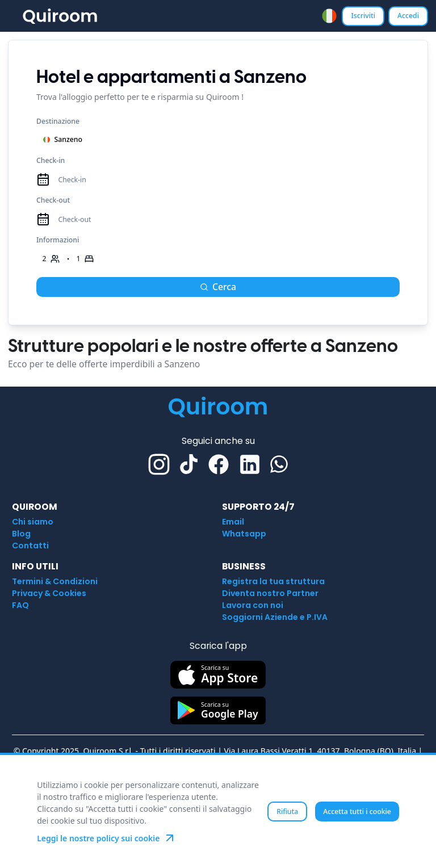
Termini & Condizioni (55, 581)
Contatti (30, 546)
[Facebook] (219, 464)
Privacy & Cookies (49, 593)
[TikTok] (189, 464)
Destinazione (58, 121)
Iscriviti (363, 16)
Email (233, 522)
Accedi (408, 16)
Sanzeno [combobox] (62, 139)
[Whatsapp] (279, 464)
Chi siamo (33, 522)
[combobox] (329, 16)
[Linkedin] (250, 464)
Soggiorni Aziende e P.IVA (275, 617)
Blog (21, 534)
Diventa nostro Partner (270, 593)
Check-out (53, 200)
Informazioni (58, 240)
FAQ (20, 605)
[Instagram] (159, 464)
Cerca (218, 287)
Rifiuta (287, 812)
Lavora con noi (253, 605)
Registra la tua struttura (273, 581)
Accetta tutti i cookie (357, 812)
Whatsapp (244, 534)
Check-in (51, 160)
